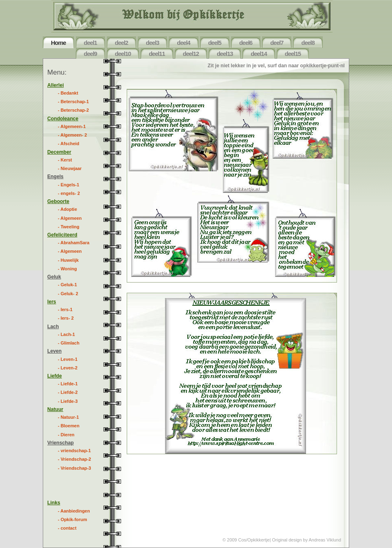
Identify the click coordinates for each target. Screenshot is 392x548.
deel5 (215, 43)
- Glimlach (69, 343)
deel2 (121, 43)
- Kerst (65, 160)
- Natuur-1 (68, 417)
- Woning (67, 269)
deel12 (191, 54)
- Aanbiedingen (74, 511)
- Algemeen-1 (72, 126)
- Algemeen (70, 218)
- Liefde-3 (68, 401)
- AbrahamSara (74, 243)
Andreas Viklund (325, 540)
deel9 (90, 54)
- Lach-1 (66, 334)
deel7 (277, 43)
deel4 (183, 43)
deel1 (90, 43)
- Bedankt (68, 93)
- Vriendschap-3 (74, 468)
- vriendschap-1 (74, 451)
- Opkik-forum (73, 519)
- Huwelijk (68, 260)
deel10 (123, 54)
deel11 (157, 54)
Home (58, 43)
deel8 (308, 43)
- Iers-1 (65, 309)
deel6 (246, 43)
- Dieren (66, 435)
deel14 (259, 54)
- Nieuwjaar (70, 168)
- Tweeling (69, 227)
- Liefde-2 (68, 392)
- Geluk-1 (67, 285)
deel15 (293, 54)
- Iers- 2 (66, 318)
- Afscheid (68, 144)
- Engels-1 (68, 185)
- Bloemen (69, 426)
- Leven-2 (68, 368)
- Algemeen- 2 (72, 135)
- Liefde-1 (68, 384)
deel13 (225, 54)
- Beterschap (73, 102)
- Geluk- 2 (68, 294)
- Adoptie (67, 209)
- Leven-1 (68, 359)
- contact (67, 528)
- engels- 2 (69, 193)
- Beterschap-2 (73, 110)
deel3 (152, 43)
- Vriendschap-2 (74, 459)
